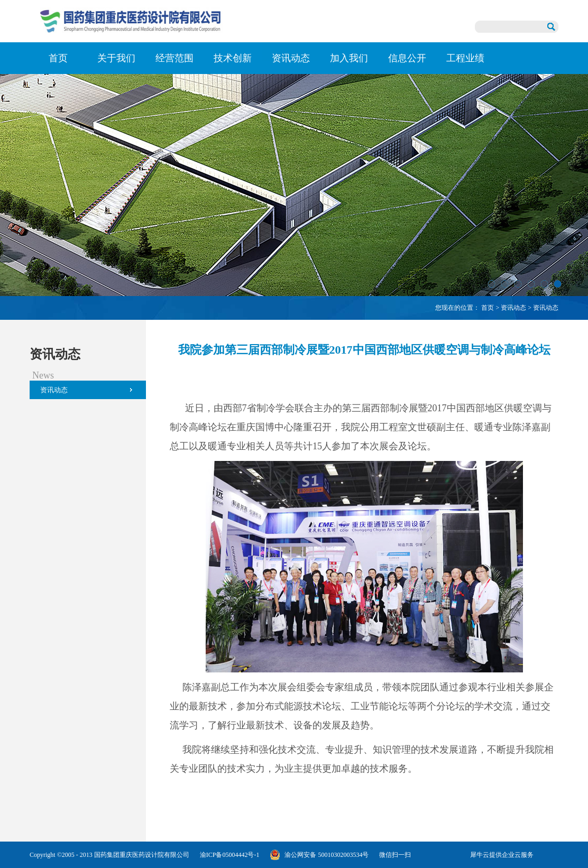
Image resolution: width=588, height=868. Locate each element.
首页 (58, 58)
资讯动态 (513, 308)
